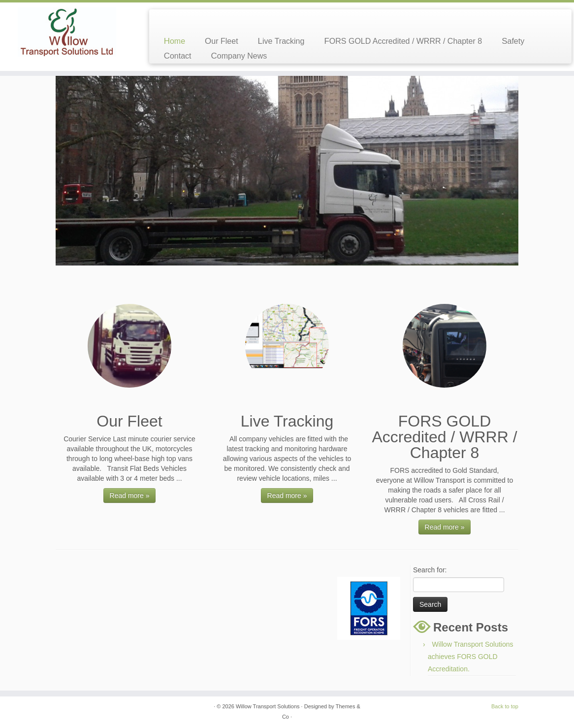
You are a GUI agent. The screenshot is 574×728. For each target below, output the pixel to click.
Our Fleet (221, 41)
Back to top (505, 706)
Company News (239, 56)
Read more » (130, 496)
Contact (178, 56)
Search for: (430, 570)
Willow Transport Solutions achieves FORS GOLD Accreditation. (471, 657)
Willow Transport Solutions (268, 706)
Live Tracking (281, 41)
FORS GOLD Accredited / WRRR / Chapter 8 (403, 41)
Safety (513, 41)
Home (175, 41)
